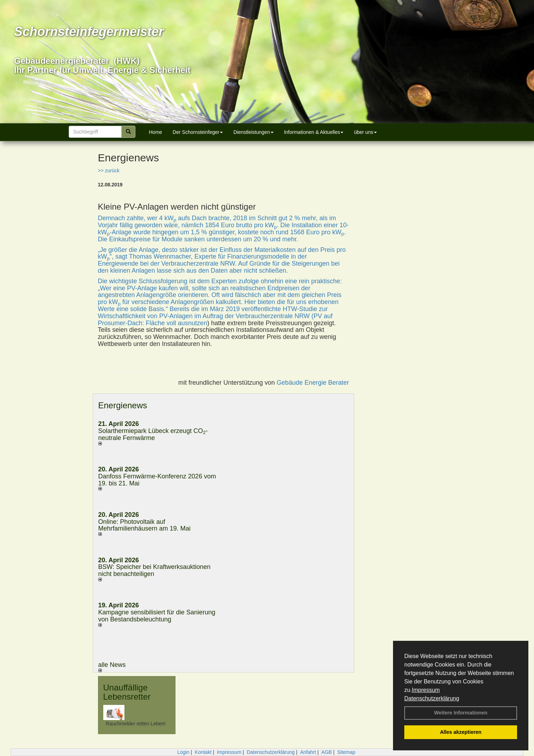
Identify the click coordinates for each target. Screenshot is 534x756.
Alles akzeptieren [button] (461, 732)
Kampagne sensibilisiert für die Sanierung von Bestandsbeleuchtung (157, 616)
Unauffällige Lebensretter (127, 692)
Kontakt (203, 752)
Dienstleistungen (253, 132)
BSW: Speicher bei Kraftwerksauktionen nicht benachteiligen (155, 570)
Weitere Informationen (461, 713)
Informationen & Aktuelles (314, 132)
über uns (365, 132)
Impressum (426, 690)
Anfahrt (308, 752)
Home (156, 132)
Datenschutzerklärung (432, 698)
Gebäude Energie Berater (313, 383)
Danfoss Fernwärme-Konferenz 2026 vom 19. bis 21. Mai (157, 480)
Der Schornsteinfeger (198, 132)
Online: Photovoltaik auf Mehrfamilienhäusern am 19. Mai (145, 525)
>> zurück (109, 171)
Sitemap (346, 752)
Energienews (123, 405)
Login (183, 752)
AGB (327, 752)
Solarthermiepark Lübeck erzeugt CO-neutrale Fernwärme (153, 434)
